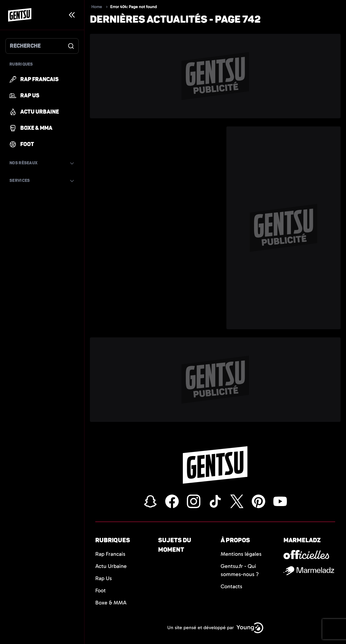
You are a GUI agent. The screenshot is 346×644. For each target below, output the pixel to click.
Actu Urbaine (111, 566)
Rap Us (104, 578)
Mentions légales (241, 554)
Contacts (231, 586)
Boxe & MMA (111, 603)
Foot (101, 590)
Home (97, 7)
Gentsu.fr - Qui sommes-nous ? (240, 570)
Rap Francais (110, 554)
